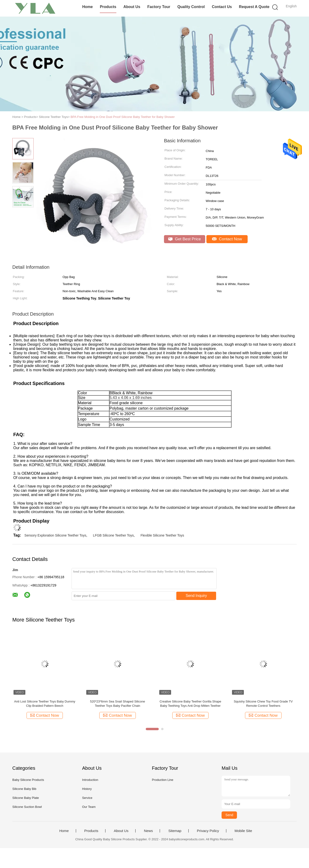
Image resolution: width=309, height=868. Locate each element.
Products (108, 7)
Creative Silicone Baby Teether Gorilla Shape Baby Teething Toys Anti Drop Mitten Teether (190, 704)
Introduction (90, 780)
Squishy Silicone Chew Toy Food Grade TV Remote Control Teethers (263, 704)
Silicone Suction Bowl (27, 807)
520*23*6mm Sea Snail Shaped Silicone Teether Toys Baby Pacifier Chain (118, 704)
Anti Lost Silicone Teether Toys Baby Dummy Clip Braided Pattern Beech (45, 704)
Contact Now (227, 239)
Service (87, 798)
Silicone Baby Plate (26, 798)
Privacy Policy (208, 831)
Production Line (163, 780)
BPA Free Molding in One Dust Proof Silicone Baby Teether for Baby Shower (123, 117)
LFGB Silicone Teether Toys (113, 535)
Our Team (89, 807)
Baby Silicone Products (28, 780)
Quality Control (191, 7)
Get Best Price (184, 239)
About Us (132, 7)
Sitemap (175, 831)
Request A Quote (254, 7)
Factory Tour (159, 7)
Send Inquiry (196, 596)
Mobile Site (243, 831)
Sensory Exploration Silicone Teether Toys (55, 535)
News (148, 831)
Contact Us (222, 7)
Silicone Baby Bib (24, 789)
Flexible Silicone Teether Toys (162, 535)
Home (87, 7)
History (87, 789)
